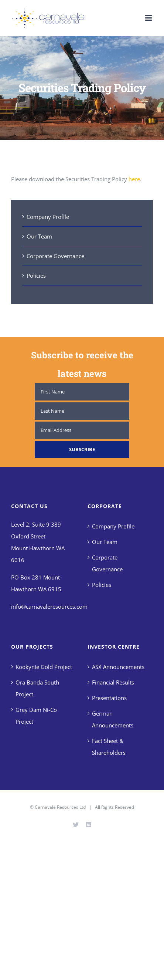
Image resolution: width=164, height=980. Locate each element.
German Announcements (113, 719)
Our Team (39, 236)
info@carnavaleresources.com (49, 606)
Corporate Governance (55, 256)
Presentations (109, 698)
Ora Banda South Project (37, 688)
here (134, 179)
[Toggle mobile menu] (149, 18)
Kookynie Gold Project (44, 667)
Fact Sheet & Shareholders (109, 747)
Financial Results (113, 682)
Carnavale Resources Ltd (60, 807)
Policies (36, 276)
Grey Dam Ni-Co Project (36, 716)
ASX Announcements (118, 667)
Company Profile (48, 217)
